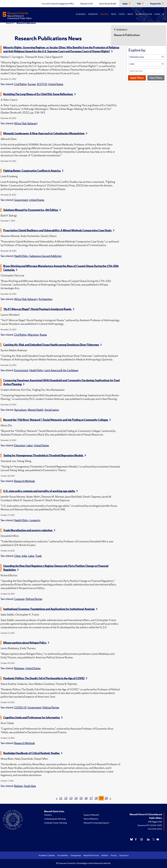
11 (61, 798)
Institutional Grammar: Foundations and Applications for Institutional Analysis (50, 609)
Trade (39, 556)
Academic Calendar (47, 855)
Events (122, 14)
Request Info (156, 4)
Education (20, 445)
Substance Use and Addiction (46, 256)
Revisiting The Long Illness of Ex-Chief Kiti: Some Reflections (39, 94)
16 (86, 798)
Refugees (19, 668)
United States (56, 84)
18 (96, 798)
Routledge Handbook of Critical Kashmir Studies (33, 753)
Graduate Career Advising (55, 823)
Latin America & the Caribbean (61, 370)
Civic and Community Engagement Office (58, 4)
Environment (21, 370)
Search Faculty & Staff (108, 4)
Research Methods (25, 481)
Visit (139, 4)
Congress (19, 599)
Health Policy (21, 256)
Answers (48, 815)
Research (104, 14)
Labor (30, 445)
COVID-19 (20, 708)
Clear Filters (156, 78)
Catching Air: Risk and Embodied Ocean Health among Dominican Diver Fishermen (52, 345)
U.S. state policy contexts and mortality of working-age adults (41, 491)
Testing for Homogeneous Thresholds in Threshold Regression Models (45, 455)
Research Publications (26, 23)
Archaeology (46, 299)
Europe (32, 84)
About (130, 14)
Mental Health (36, 410)
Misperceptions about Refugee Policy (26, 643)
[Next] (110, 798)
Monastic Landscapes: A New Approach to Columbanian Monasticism (45, 133)
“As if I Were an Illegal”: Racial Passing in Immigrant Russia (39, 309)
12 (66, 798)
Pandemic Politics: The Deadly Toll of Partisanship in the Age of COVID (45, 678)
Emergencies (76, 855)
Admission (93, 14)
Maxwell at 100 (86, 4)
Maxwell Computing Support (96, 823)
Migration (33, 335)
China (17, 556)
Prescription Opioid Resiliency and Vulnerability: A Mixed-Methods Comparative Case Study (59, 230)
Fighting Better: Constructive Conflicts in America (33, 171)
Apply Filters (137, 78)
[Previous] (57, 798)
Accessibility (63, 855)
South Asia (30, 786)
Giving (157, 14)
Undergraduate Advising (55, 819)
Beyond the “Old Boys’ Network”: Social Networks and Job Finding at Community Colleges (57, 420)
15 (81, 798)
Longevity (35, 520)
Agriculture (20, 410)
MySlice (105, 855)
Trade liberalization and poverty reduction (29, 530)
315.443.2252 (155, 829)
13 (71, 798)
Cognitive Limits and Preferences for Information (33, 718)
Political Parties (34, 599)
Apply (125, 4)
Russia (43, 335)
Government (21, 200)
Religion (19, 786)
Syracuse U (124, 855)
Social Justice (52, 410)
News (114, 14)
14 (76, 798)
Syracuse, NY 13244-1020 (150, 825)
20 (106, 798)
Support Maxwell (91, 815)
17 (91, 798)
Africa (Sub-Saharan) (26, 123)
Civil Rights (20, 84)
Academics (81, 14)
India (24, 556)
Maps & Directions (91, 855)
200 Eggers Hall (155, 822)
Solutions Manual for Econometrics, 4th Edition (32, 210)
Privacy (114, 855)
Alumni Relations (144, 14)
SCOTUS (42, 84)
